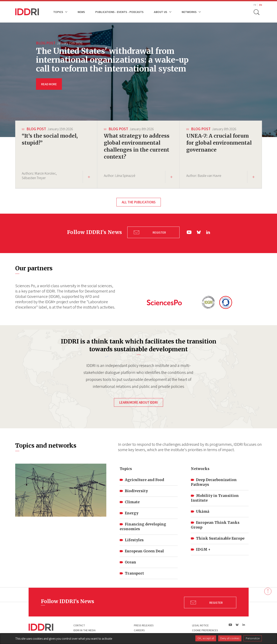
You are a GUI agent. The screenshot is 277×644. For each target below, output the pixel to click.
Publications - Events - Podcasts (119, 12)
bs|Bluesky (199, 232)
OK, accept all (206, 638)
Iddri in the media (85, 629)
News (81, 12)
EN (261, 5)
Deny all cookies (230, 638)
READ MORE (49, 84)
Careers (139, 629)
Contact (79, 624)
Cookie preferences (205, 629)
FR (255, 5)
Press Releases (144, 624)
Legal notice (200, 624)
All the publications (139, 202)
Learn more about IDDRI (138, 401)
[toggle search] (256, 12)
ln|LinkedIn (208, 232)
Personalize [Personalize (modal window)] (253, 638)
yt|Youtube (189, 232)
